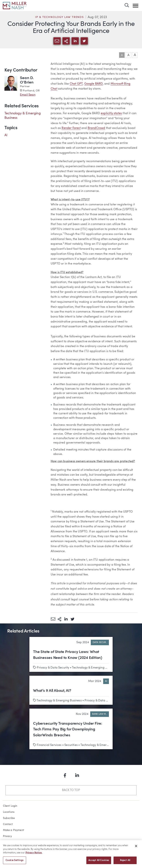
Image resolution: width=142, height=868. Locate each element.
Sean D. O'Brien (27, 80)
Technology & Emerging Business (94, 668)
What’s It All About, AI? (52, 691)
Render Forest (71, 128)
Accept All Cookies (99, 862)
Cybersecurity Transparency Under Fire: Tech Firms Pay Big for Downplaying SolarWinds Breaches (68, 729)
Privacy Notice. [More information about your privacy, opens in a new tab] (34, 855)
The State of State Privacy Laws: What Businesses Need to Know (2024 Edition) (68, 655)
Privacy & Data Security (53, 668)
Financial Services (49, 745)
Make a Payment (14, 830)
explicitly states (111, 113)
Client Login (10, 806)
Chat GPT (76, 84)
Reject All (125, 862)
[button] (136, 6)
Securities (71, 745)
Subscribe (9, 818)
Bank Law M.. (100, 714)
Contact (8, 824)
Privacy (7, 836)
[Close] (136, 848)
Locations (9, 812)
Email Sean (28, 95)
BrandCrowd (96, 128)
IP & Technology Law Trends (60, 17)
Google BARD (94, 84)
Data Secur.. (100, 642)
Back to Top (71, 790)
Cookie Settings (15, 862)
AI (6, 135)
